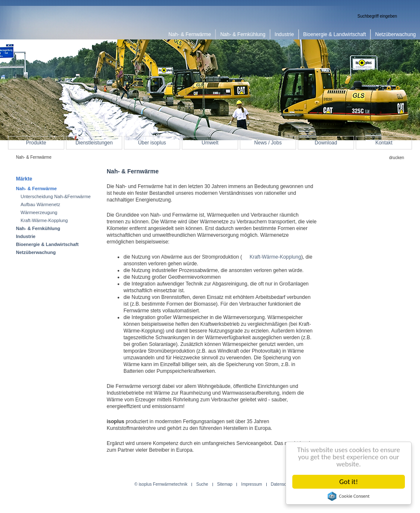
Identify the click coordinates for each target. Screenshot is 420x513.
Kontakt (384, 143)
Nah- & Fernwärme (36, 188)
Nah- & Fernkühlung (38, 228)
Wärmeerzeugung (39, 212)
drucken (396, 158)
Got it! (349, 482)
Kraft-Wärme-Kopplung (275, 257)
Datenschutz (283, 484)
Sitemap (225, 484)
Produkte (36, 143)
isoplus (42, 24)
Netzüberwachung (36, 252)
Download (326, 143)
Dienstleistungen (94, 143)
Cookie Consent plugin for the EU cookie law (349, 496)
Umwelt (210, 143)
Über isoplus (152, 143)
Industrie (26, 236)
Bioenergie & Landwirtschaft (47, 244)
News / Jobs (268, 143)
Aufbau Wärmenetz (40, 204)
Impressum (251, 484)
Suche (202, 484)
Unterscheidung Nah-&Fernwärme (56, 196)
